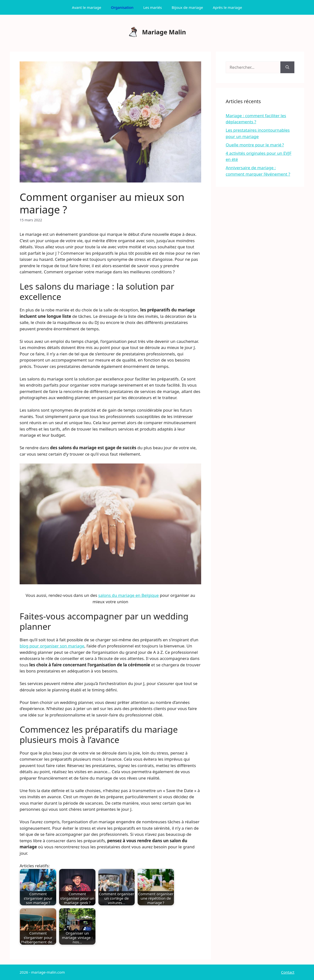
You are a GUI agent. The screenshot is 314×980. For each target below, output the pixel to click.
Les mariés (153, 7)
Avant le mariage (86, 7)
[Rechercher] (287, 67)
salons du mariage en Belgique (129, 595)
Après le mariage (228, 7)
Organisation (122, 7)
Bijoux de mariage (187, 7)
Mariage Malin (164, 32)
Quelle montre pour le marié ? (255, 145)
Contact (288, 972)
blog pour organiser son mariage (52, 646)
